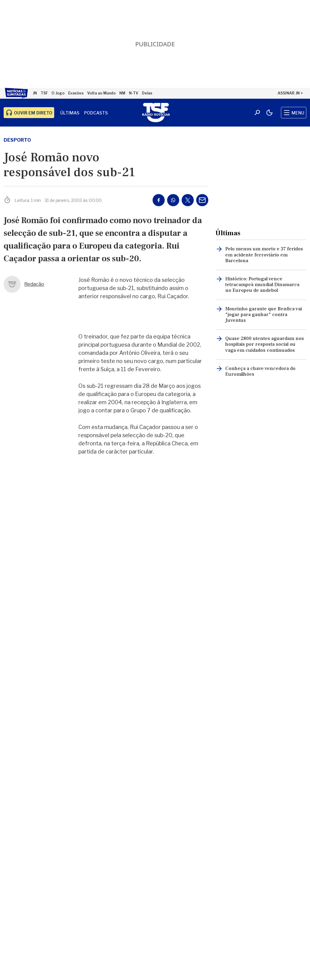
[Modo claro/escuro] (269, 113)
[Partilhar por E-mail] (202, 200)
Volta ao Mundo (101, 93)
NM (122, 93)
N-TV (134, 93)
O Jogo (58, 93)
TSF (44, 93)
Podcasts (96, 113)
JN (35, 93)
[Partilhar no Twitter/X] (188, 200)
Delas (147, 93)
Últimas (70, 113)
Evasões (76, 93)
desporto (17, 140)
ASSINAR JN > (290, 93)
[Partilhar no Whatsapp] (173, 200)
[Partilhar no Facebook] (159, 200)
